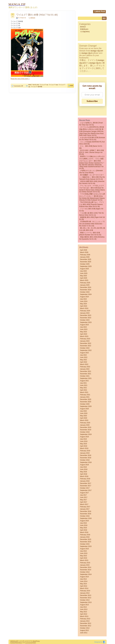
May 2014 (84, 584)
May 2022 (84, 360)
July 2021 (83, 383)
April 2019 (84, 446)
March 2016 (84, 532)
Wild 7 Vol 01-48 (34, 85)
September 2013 (86, 602)
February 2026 (85, 255)
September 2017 (86, 490)
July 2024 (83, 299)
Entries (13, 643)
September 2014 (86, 574)
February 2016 (85, 535)
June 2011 (84, 633)
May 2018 (84, 472)
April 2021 (84, 390)
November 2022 (86, 346)
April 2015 (84, 558)
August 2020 (84, 409)
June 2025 (84, 273)
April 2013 (84, 614)
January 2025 (85, 285)
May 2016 (84, 528)
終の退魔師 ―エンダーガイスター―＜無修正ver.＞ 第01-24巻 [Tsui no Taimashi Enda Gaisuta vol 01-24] (92, 177)
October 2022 (85, 348)
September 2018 (86, 462)
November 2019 (86, 430)
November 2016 (86, 514)
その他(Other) (85, 32)
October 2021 (85, 376)
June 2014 (84, 581)
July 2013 (83, 607)
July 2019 (83, 439)
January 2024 (85, 313)
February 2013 (85, 619)
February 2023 (85, 339)
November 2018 (86, 458)
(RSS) (17, 643)
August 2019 (84, 437)
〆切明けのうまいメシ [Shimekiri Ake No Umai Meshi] (91, 172)
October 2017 (85, 488)
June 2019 (84, 441)
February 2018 (85, 479)
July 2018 (83, 467)
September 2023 (86, 322)
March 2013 (84, 616)
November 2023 (86, 318)
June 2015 (84, 553)
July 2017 (83, 495)
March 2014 (84, 588)
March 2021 (84, 392)
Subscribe (92, 101)
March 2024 (84, 308)
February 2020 (85, 423)
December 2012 (86, 623)
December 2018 (86, 455)
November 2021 (86, 374)
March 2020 (84, 420)
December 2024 (86, 287)
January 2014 (85, 593)
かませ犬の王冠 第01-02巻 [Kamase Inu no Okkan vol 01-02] (92, 139)
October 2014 (85, 572)
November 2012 (86, 626)
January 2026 (85, 257)
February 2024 (85, 311)
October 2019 (85, 432)
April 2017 (84, 502)
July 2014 (83, 579)
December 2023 (86, 315)
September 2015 (86, 546)
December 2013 (86, 595)
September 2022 (86, 350)
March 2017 (84, 504)
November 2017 (86, 486)
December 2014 (86, 567)
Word (34, 641)
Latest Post (100, 11)
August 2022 (84, 353)
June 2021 (84, 385)
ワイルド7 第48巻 (37, 87)
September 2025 (86, 266)
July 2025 (83, 271)
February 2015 (85, 563)
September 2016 (86, 518)
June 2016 (84, 525)
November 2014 (86, 570)
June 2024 (84, 301)
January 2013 (85, 621)
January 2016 (85, 537)
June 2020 (84, 413)
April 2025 (84, 278)
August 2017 (84, 493)
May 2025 (84, 276)
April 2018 (84, 474)
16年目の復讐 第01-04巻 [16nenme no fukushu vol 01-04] (92, 182)
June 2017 (84, 497)
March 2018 (84, 476)
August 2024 (84, 297)
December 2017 (86, 483)
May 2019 (84, 444)
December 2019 (86, 427)
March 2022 (84, 364)
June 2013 (84, 609)
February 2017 (85, 507)
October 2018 (85, 460)
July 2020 (83, 411)
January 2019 (85, 453)
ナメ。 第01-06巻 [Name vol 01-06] (91, 147)
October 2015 (85, 544)
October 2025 (85, 264)
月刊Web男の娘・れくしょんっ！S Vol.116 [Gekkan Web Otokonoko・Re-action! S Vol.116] (92, 224)
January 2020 (85, 425)
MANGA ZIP (14, 641)
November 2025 (86, 262)
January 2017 (85, 509)
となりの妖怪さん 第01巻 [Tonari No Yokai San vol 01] (91, 124)
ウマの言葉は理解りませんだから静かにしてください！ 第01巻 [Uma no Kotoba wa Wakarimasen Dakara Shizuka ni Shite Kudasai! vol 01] (92, 197)
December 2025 (86, 259)
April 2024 (84, 306)
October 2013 (85, 600)
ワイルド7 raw (53, 85)
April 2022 (84, 362)
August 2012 (84, 630)
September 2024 (86, 294)
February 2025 (85, 283)
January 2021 (85, 397)
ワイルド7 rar (44, 85)
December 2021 (86, 371)
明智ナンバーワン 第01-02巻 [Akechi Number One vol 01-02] (90, 234)
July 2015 (83, 551)
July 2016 (83, 523)
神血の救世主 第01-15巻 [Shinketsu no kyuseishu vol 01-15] (92, 238)
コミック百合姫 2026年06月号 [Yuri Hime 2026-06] (92, 143)
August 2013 (84, 605)
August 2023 (84, 325)
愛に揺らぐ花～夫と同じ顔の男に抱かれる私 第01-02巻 (92, 229)
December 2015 (86, 539)
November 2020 (86, 402)
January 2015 (85, 565)
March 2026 (84, 252)
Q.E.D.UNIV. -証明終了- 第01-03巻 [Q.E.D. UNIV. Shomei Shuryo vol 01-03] (92, 152)
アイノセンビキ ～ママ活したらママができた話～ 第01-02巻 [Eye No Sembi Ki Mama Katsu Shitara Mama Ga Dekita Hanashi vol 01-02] (92, 189)
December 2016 (86, 511)
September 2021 (86, 378)
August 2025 (84, 269)
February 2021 (85, 395)
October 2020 (85, 404)
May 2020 (84, 416)
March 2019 (84, 448)
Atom (20, 643)
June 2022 (84, 357)
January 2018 (85, 481)
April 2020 (84, 418)
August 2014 (84, 577)
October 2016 (85, 516)
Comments (29, 643)
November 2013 (86, 598)
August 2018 (84, 465)
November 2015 (86, 542)
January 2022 (85, 369)
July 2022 (83, 355)
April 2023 (84, 334)
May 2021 (84, 388)
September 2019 (86, 434)
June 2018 (84, 469)
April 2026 (84, 250)
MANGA (33, 18)
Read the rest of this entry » (20, 79)
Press (38, 641)
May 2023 (84, 332)
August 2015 (84, 549)
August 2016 (84, 521)
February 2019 (85, 451)
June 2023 (84, 329)
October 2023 (85, 320)
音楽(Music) (84, 29)
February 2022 (85, 367)
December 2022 (86, 343)
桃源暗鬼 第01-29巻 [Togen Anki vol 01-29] (92, 218)
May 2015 (84, 556)
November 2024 (86, 290)
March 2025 (84, 280)
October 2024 (85, 292)
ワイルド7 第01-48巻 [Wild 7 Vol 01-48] (37, 15)
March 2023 (84, 336)
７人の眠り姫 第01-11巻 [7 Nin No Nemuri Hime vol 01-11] (92, 214)
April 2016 (84, 530)
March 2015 (84, 560)
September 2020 (86, 406)
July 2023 (83, 327)
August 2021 (84, 381)
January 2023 (85, 341)
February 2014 (85, 591)
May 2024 (84, 304)
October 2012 (85, 628)
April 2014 (84, 586)
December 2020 (86, 399)
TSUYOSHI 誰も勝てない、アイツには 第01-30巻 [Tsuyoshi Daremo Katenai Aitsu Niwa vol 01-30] (92, 204)
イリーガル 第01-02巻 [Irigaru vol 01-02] (91, 210)
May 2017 (84, 500)
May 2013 (84, 612)
